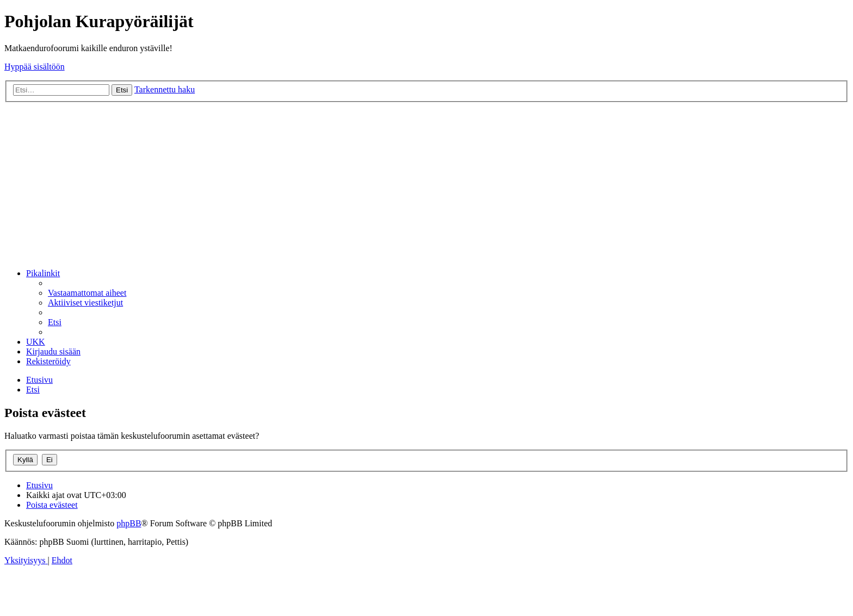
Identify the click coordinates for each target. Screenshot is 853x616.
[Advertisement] (426, 184)
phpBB (129, 523)
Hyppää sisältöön (35, 67)
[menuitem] (87, 293)
